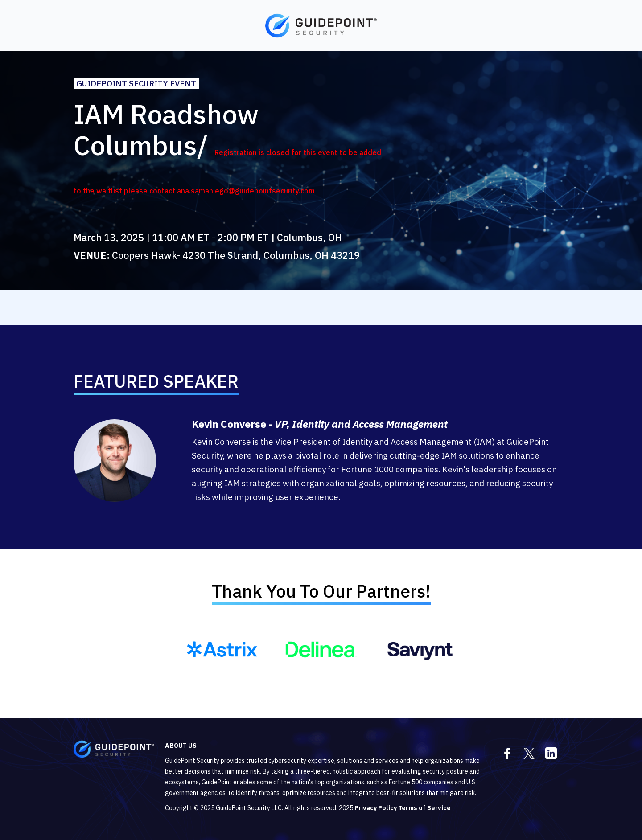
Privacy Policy (376, 808)
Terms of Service (424, 808)
